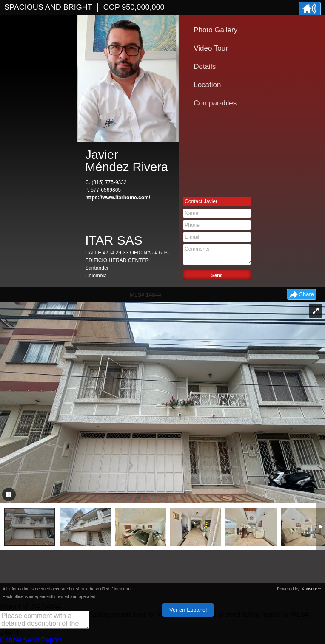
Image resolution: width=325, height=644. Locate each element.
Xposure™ (312, 589)
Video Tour (211, 48)
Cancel (11, 640)
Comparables (215, 103)
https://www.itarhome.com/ (118, 198)
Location (207, 85)
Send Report (42, 640)
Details (205, 66)
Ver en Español (188, 610)
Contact (201, 201)
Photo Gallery (215, 30)
